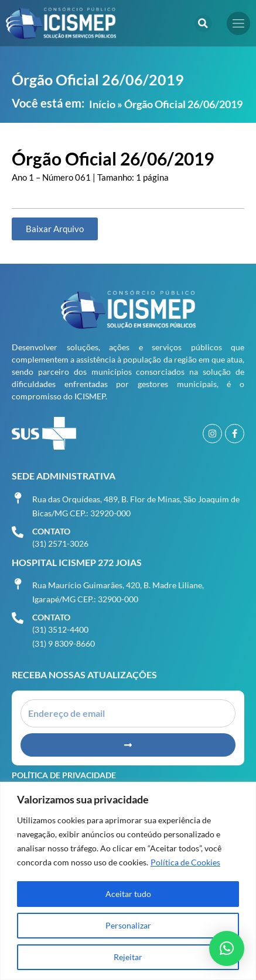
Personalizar (128, 925)
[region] (128, 881)
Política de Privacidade (64, 775)
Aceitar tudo (128, 894)
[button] (203, 23)
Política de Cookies (185, 862)
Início (102, 104)
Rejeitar (128, 957)
